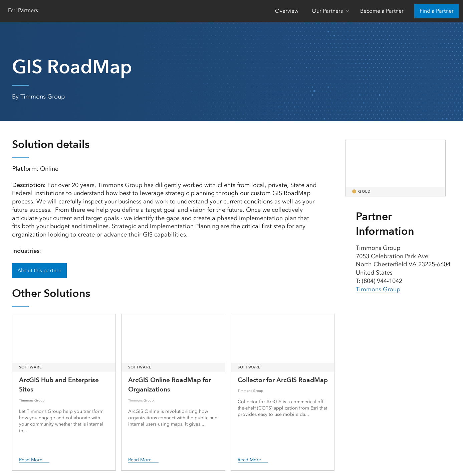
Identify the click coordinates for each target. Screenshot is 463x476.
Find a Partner (437, 11)
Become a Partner (382, 11)
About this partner (39, 270)
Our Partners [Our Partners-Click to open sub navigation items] (327, 11)
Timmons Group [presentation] (378, 289)
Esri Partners (23, 10)
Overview (287, 11)
